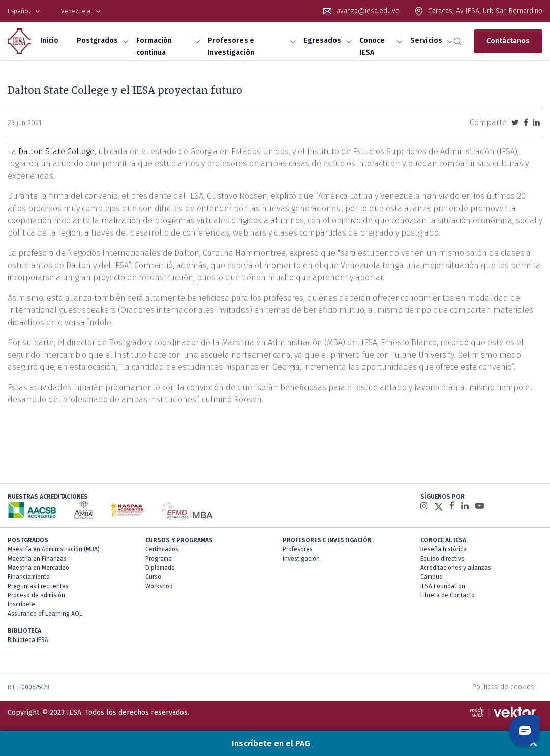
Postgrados (97, 40)
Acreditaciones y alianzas (456, 568)
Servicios (426, 40)
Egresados (322, 40)
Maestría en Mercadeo (38, 568)
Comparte (488, 122)
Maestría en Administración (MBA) (54, 549)
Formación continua (154, 47)
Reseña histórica (444, 549)
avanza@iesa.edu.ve (368, 11)
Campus (431, 577)
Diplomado (160, 568)
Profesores (298, 549)
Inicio (49, 40)
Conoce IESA (372, 47)
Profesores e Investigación (231, 47)
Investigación (301, 559)
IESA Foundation (443, 586)
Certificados (162, 549)
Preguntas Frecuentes (38, 586)
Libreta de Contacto (448, 595)
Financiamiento (29, 577)
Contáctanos (508, 41)
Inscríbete (21, 604)
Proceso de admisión (36, 595)
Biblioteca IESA (28, 640)
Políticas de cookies (503, 687)
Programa (159, 559)
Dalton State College (56, 151)
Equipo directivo (442, 559)
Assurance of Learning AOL (45, 614)
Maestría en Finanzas (37, 559)
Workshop (159, 586)
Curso (153, 577)
